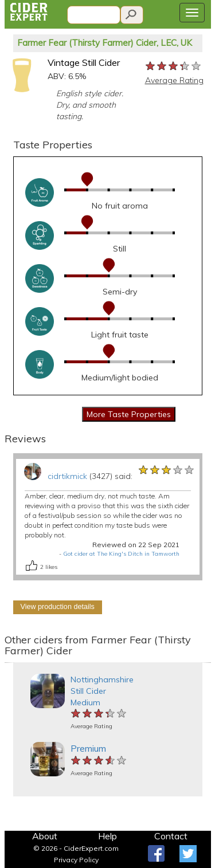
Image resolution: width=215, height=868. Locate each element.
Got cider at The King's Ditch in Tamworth (121, 554)
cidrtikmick (67, 476)
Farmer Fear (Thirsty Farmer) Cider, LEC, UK (105, 43)
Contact (171, 836)
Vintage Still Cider (84, 62)
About (45, 836)
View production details (58, 607)
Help (107, 836)
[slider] (174, 66)
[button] (10, 663)
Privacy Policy (76, 860)
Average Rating (174, 80)
